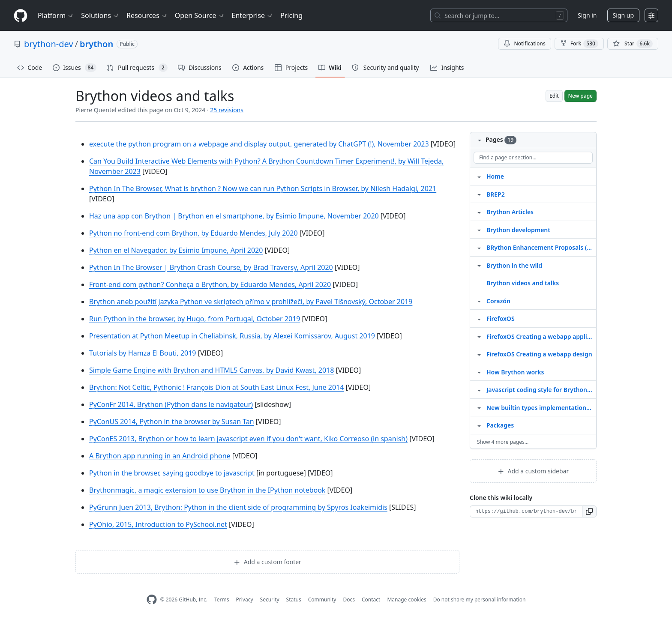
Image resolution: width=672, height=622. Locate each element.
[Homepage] (21, 16)
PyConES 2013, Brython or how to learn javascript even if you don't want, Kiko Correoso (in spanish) (248, 439)
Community (322, 600)
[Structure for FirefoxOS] (479, 318)
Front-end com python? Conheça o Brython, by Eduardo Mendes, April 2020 (210, 284)
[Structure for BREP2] (479, 194)
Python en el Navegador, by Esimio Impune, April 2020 (176, 250)
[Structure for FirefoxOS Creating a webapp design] (479, 354)
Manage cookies (406, 600)
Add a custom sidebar (533, 471)
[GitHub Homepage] (152, 600)
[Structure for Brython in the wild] (479, 265)
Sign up (623, 15)
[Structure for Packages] (479, 425)
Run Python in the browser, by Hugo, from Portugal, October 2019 (195, 319)
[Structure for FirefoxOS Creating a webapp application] (479, 336)
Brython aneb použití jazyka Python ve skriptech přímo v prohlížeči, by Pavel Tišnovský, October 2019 (251, 302)
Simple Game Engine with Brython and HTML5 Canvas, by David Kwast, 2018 (211, 370)
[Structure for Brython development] (479, 230)
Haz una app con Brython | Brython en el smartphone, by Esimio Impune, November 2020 (234, 216)
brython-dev (49, 44)
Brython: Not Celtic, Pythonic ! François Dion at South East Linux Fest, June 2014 (216, 387)
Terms (222, 600)
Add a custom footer (267, 562)
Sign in (587, 15)
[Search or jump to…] (499, 15)
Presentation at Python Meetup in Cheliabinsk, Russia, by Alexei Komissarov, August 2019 (232, 336)
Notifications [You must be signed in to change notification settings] (524, 43)
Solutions (100, 15)
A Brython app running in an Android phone (160, 456)
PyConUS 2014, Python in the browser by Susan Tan (172, 422)
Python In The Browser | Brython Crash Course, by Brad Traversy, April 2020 (211, 267)
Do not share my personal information (480, 600)
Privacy (245, 600)
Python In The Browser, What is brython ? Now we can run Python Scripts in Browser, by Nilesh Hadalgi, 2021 (263, 188)
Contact (371, 600)
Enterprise (253, 15)
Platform (56, 15)
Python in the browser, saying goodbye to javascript (172, 473)
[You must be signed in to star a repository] (633, 44)
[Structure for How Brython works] (479, 372)
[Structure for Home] (479, 176)
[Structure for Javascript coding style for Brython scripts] (479, 389)
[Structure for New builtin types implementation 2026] (479, 407)
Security (270, 600)
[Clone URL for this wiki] (526, 511)
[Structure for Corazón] (479, 301)
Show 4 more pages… (503, 442)
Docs (349, 600)
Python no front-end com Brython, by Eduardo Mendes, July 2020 (193, 233)
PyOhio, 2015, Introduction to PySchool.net (158, 524)
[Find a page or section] (533, 158)
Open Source (200, 15)
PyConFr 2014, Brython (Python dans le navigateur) (171, 404)
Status (294, 600)
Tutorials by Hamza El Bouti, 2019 (143, 353)
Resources (147, 15)
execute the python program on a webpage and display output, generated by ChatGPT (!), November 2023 (259, 144)
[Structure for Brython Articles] (479, 212)
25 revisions (227, 110)
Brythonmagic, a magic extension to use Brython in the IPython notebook (207, 490)
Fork (579, 44)
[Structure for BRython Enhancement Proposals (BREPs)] (479, 247)
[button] (589, 511)
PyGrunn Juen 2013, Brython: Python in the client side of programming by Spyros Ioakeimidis (238, 507)
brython (96, 44)
